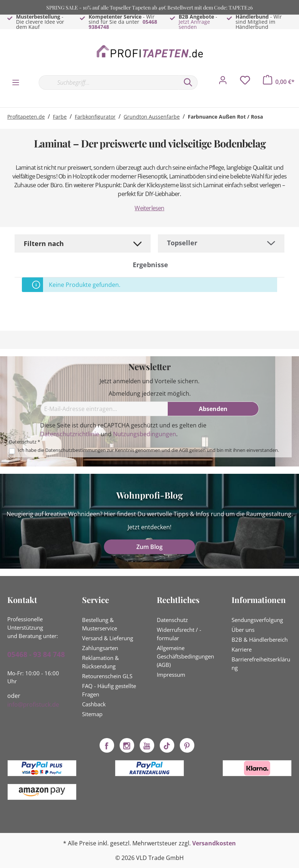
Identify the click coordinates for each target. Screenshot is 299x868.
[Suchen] (188, 82)
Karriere (242, 649)
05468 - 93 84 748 (36, 654)
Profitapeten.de (26, 117)
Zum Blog (149, 547)
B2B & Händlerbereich (260, 640)
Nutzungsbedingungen (145, 434)
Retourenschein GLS (107, 676)
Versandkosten (214, 843)
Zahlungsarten (100, 648)
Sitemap (92, 714)
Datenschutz (172, 620)
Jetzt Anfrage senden (194, 24)
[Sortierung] (221, 243)
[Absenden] (213, 409)
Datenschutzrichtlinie (70, 434)
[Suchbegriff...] (109, 82)
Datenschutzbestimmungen (75, 450)
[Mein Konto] (223, 82)
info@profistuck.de (33, 704)
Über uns (243, 630)
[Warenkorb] (279, 82)
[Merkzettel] (245, 82)
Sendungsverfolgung (257, 620)
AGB (184, 450)
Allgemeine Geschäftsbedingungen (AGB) (185, 656)
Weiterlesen (149, 208)
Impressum (171, 675)
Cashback (94, 704)
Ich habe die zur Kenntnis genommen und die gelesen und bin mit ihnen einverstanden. (148, 450)
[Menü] (16, 82)
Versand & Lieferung (108, 638)
